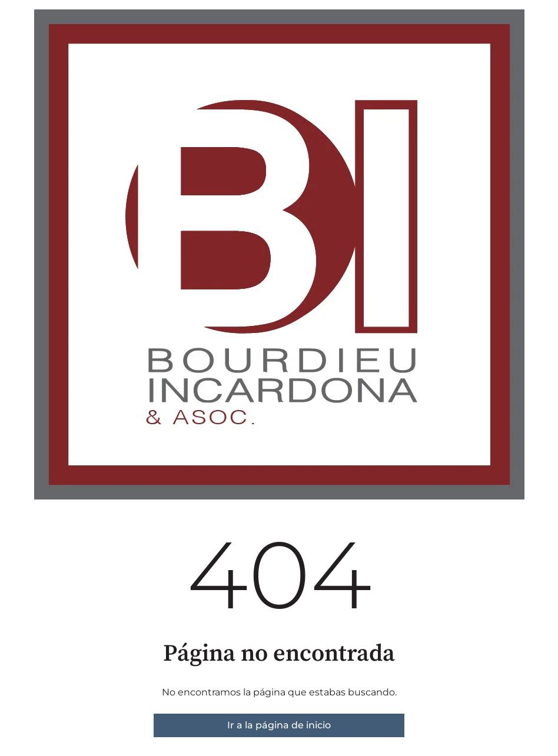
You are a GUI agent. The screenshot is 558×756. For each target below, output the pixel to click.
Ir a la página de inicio (279, 725)
